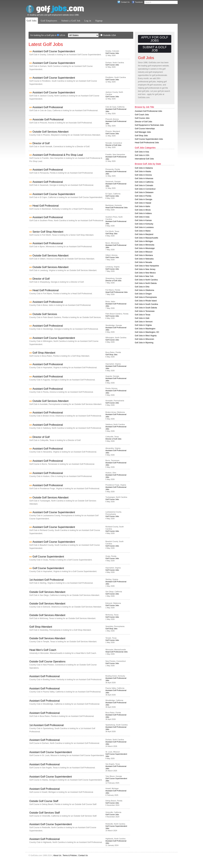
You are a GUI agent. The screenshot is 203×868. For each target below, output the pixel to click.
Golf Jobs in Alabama (144, 168)
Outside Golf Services (45, 314)
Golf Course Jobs (112, 53)
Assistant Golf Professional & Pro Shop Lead (58, 155)
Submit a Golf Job (71, 21)
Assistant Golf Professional (48, 107)
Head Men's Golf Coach (43, 650)
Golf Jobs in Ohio (142, 287)
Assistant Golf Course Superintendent (54, 51)
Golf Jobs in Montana (144, 255)
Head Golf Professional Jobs (116, 208)
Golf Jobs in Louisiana (144, 227)
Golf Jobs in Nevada (143, 262)
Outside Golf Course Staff (44, 801)
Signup (99, 21)
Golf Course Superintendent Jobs (149, 139)
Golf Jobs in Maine (143, 231)
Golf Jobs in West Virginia (146, 336)
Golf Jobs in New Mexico (145, 273)
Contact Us (125, 2)
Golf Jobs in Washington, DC (147, 332)
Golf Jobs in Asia (142, 152)
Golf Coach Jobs (142, 115)
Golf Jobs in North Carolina (146, 280)
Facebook (139, 2)
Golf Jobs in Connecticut (145, 189)
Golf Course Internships (145, 129)
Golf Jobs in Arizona (143, 175)
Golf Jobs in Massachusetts (146, 238)
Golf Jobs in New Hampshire (147, 266)
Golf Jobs (32, 21)
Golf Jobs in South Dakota (146, 308)
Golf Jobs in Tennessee (145, 311)
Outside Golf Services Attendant (51, 132)
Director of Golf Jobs (113, 145)
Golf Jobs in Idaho (142, 206)
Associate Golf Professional (48, 119)
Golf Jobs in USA (142, 155)
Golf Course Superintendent (48, 557)
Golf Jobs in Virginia (143, 325)
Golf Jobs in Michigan (144, 241)
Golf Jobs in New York (144, 276)
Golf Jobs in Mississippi (145, 248)
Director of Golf (41, 143)
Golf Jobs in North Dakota (146, 283)
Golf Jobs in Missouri (144, 252)
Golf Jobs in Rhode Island (146, 301)
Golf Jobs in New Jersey (145, 269)
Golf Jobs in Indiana (143, 213)
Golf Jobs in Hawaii (143, 203)
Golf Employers (49, 21)
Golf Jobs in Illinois (143, 210)
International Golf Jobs (144, 159)
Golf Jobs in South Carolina (146, 304)
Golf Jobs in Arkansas (144, 178)
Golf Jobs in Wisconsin (144, 339)
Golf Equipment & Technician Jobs (149, 125)
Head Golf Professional (46, 206)
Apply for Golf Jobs (155, 39)
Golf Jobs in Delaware (144, 192)
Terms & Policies (70, 855)
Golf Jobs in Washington (145, 329)
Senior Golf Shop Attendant (48, 232)
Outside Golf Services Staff (45, 813)
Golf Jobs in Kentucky (144, 224)
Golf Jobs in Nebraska (144, 259)
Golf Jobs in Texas (143, 315)
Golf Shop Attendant (44, 353)
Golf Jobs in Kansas (143, 220)
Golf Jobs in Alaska (143, 171)
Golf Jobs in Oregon (143, 294)
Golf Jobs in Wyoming (144, 343)
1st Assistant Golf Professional (46, 580)
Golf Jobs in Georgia (143, 199)
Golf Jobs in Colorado (144, 185)
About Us (57, 855)
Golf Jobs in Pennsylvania (146, 297)
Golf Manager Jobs (143, 132)
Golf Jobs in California (144, 182)
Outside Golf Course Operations (47, 662)
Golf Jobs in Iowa (142, 217)
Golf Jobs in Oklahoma (144, 290)
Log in (88, 21)
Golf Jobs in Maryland (144, 234)
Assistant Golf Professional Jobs (148, 111)
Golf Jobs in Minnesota (144, 245)
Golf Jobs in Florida (143, 196)
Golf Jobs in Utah (142, 318)
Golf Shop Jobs (111, 234)
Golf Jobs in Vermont (144, 322)
